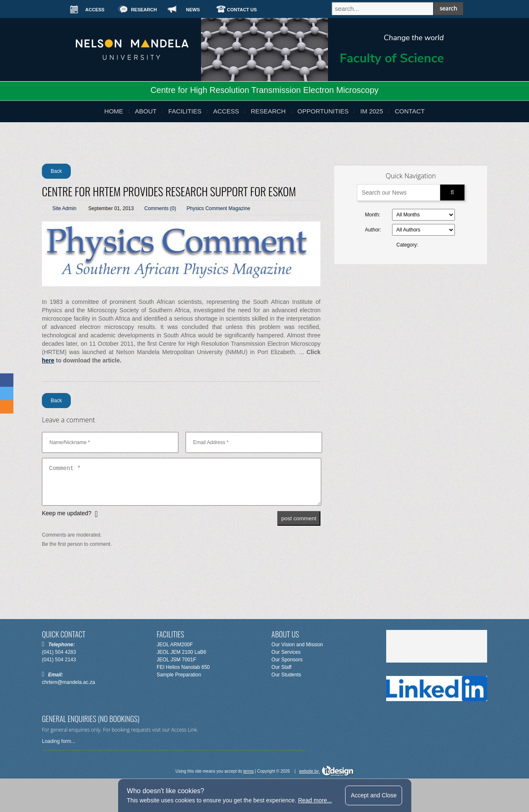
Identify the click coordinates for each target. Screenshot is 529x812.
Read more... (315, 800)
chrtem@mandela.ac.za (68, 682)
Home (114, 111)
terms (249, 771)
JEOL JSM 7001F (176, 660)
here (48, 360)
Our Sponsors (287, 660)
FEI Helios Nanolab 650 (183, 667)
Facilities (185, 111)
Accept (374, 795)
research (268, 111)
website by (326, 771)
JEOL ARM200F (175, 645)
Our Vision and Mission (297, 645)
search (448, 9)
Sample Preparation (179, 675)
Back (56, 171)
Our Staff (281, 667)
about (146, 111)
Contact (410, 111)
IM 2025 (372, 111)
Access (226, 111)
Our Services (286, 652)
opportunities (323, 111)
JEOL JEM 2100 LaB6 (181, 652)
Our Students (286, 675)
